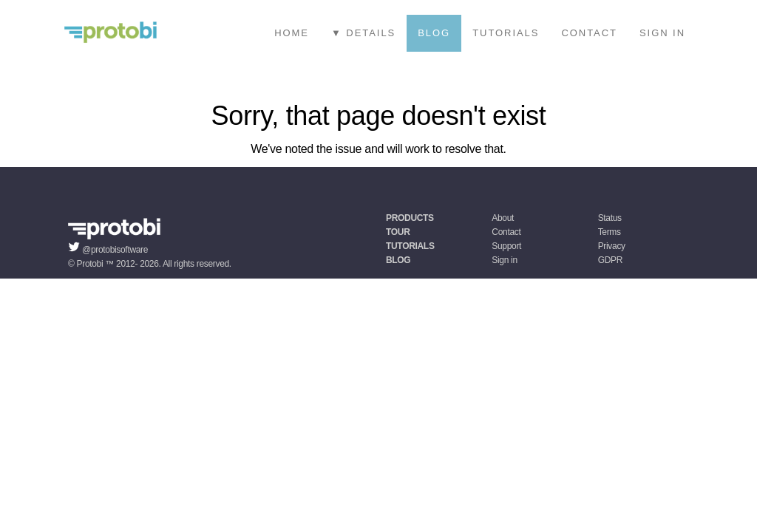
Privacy (612, 246)
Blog (434, 33)
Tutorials (506, 33)
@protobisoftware (115, 250)
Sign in (662, 33)
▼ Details (363, 33)
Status (610, 218)
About (503, 218)
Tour (398, 232)
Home (292, 33)
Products (410, 218)
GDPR (610, 260)
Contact (589, 33)
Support (506, 246)
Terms (610, 232)
